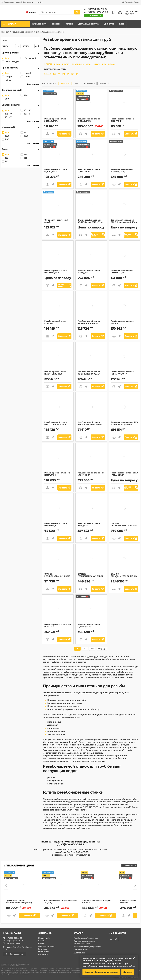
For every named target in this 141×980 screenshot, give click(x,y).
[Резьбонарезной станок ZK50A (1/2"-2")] (91, 104)
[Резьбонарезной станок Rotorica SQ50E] (124, 256)
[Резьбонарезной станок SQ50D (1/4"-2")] (91, 610)
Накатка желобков (82, 944)
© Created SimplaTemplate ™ (130, 977)
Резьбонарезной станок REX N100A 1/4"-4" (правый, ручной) (124, 426)
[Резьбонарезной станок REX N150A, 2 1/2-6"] (124, 458)
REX (104, 64)
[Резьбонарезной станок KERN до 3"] (58, 306)
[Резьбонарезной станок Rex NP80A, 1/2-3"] (91, 458)
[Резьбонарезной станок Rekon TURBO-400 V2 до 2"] (91, 407)
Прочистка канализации (84, 941)
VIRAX (97, 64)
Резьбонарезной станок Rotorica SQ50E (124, 273)
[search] (57, 12)
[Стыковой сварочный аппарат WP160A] (99, 886)
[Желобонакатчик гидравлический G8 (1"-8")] (61, 886)
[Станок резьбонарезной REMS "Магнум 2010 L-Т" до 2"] (91, 205)
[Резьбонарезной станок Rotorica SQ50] (58, 509)
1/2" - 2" (47, 74)
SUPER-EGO (78, 64)
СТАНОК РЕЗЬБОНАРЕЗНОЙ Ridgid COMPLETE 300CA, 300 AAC (91, 577)
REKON (112, 64)
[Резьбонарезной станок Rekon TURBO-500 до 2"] (58, 407)
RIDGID (66, 64)
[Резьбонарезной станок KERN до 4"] (91, 256)
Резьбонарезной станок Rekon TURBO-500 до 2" (58, 425)
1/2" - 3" (74, 74)
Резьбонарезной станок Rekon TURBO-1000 (58, 374)
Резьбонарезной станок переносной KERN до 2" (91, 323)
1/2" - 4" (56, 74)
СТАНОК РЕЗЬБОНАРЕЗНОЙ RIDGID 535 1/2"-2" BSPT (124, 527)
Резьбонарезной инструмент (86, 938)
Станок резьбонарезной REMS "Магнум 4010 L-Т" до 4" (124, 223)
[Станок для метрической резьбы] (58, 205)
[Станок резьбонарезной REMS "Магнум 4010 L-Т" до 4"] (124, 205)
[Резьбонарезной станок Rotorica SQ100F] (58, 256)
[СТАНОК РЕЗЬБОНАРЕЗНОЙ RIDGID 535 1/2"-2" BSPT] (124, 509)
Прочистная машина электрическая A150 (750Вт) (23, 903)
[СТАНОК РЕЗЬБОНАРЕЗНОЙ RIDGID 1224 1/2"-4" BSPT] (124, 559)
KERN (89, 64)
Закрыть (128, 972)
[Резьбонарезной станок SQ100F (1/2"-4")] (124, 155)
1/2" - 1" (65, 74)
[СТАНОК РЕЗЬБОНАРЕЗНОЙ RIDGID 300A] (58, 559)
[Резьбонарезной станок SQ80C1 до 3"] (91, 155)
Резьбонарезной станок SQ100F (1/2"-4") (124, 172)
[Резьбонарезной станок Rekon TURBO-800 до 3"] (91, 357)
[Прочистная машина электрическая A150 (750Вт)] (23, 886)
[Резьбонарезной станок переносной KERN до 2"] (91, 306)
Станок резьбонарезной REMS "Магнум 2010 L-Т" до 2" (91, 223)
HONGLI (48, 64)
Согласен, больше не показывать (101, 972)
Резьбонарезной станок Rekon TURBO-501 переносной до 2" (124, 375)
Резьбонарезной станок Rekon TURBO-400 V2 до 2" (91, 425)
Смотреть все (33, 84)
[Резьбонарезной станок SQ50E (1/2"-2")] (58, 155)
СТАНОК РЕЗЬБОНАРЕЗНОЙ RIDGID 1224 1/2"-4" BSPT (124, 577)
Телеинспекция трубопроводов (87, 947)
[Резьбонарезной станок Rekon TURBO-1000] (58, 357)
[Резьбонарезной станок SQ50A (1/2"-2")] (58, 104)
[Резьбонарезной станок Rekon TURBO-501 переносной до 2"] (124, 357)
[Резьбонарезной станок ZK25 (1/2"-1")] (124, 104)
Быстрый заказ (53, 134)
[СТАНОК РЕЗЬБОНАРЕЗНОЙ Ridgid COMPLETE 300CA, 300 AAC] (91, 559)
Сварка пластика (81, 949)
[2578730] (28, 46)
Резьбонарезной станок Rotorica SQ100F (58, 273)
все (92, 649)
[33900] (9, 46)
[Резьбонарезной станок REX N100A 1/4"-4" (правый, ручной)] (124, 407)
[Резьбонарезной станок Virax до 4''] (91, 509)
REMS (57, 64)
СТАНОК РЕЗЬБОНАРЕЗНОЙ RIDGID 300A (58, 577)
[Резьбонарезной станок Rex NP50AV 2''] (58, 610)
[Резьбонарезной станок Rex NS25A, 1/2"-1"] (58, 458)
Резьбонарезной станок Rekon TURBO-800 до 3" (91, 374)
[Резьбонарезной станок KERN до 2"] (124, 306)
